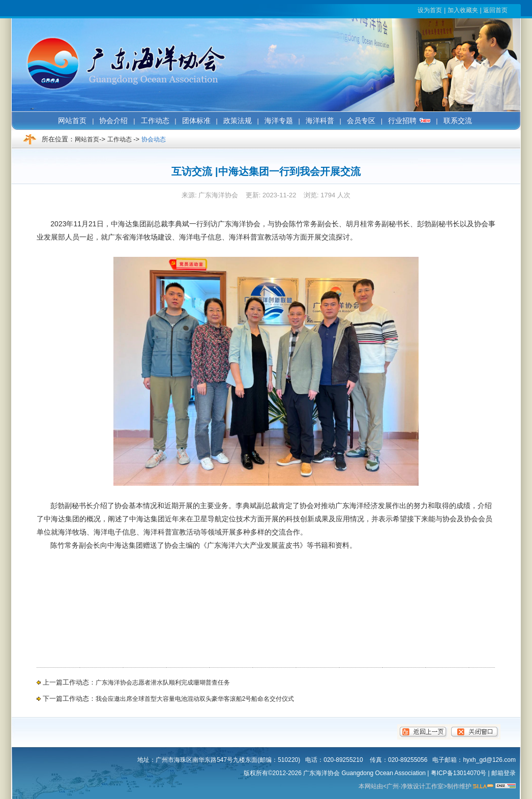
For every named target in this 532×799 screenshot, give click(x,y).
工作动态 (120, 139)
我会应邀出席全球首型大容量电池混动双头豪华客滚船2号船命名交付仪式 (195, 699)
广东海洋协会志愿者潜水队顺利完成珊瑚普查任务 (163, 683)
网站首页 (87, 139)
